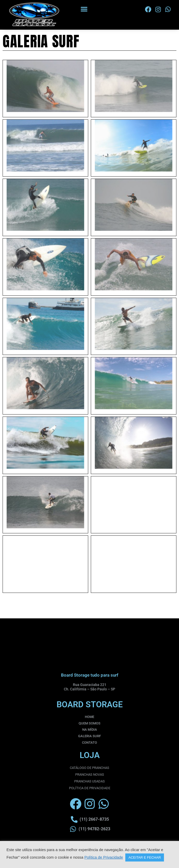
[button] (84, 9)
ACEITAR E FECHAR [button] (145, 857)
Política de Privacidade (104, 857)
